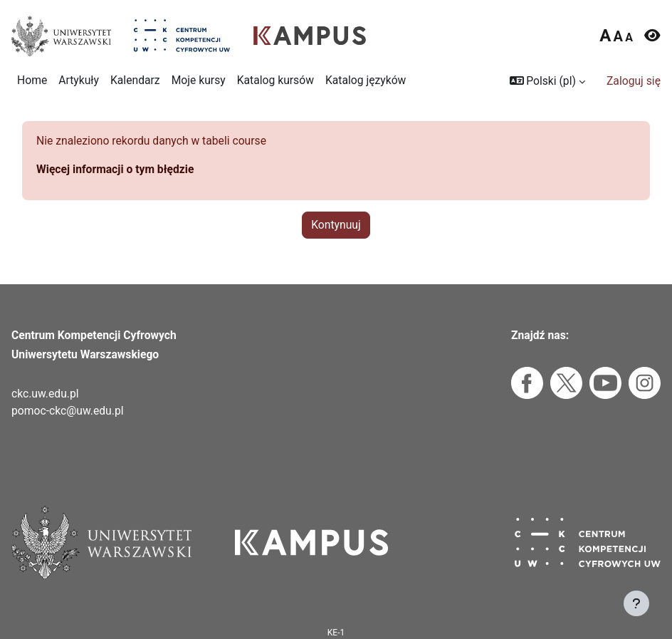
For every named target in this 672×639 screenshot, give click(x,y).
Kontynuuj (336, 225)
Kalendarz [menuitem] (135, 80)
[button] (547, 81)
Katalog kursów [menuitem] (275, 80)
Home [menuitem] (32, 80)
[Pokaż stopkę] (636, 603)
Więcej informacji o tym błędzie (115, 169)
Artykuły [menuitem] (79, 80)
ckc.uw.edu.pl (45, 394)
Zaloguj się (634, 81)
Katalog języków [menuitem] (366, 80)
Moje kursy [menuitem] (199, 80)
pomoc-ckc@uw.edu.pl (68, 411)
